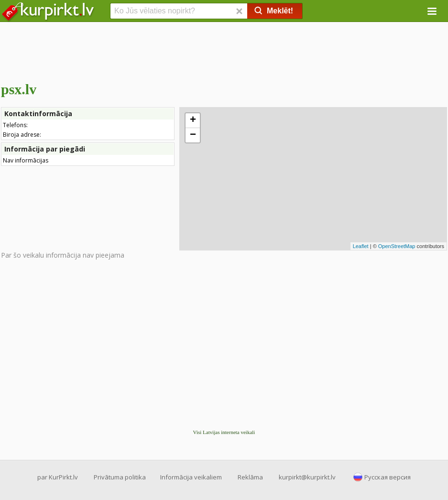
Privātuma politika (120, 477)
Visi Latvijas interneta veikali (224, 432)
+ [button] (193, 120)
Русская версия (388, 477)
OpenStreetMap (397, 246)
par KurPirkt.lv (58, 477)
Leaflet (361, 246)
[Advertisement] (224, 50)
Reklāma (250, 477)
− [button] (193, 135)
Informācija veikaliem (191, 477)
